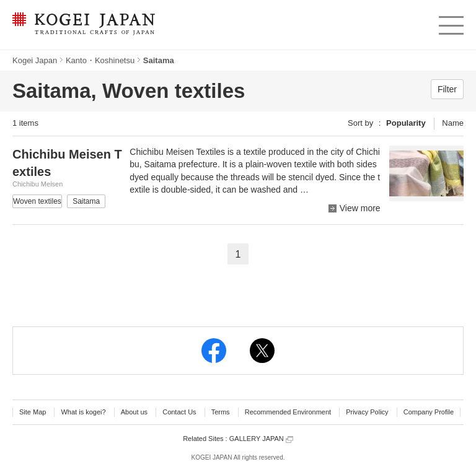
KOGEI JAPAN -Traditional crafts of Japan (83, 25)
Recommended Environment (288, 412)
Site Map (33, 412)
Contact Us (179, 412)
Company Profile (429, 412)
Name (453, 123)
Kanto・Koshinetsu (100, 60)
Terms (221, 412)
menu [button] (450, 22)
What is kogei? (83, 412)
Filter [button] (447, 89)
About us (134, 412)
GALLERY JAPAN (261, 439)
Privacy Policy (367, 412)
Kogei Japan (35, 60)
